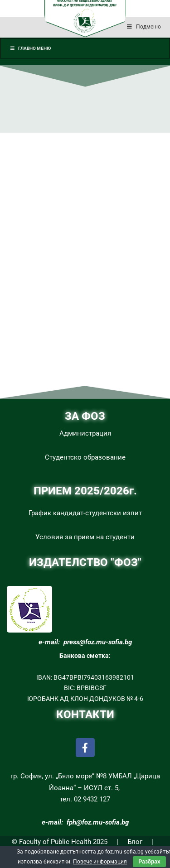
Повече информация (100, 862)
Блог (135, 842)
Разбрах (149, 862)
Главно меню (30, 48)
